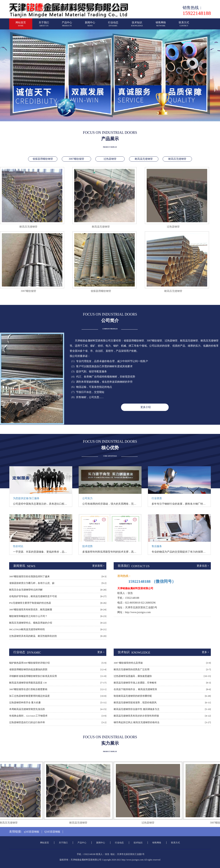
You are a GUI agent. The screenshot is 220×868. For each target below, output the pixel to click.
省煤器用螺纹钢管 (43, 159)
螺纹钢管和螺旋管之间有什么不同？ (28, 616)
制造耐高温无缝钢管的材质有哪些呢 (133, 696)
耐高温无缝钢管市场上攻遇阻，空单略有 (135, 683)
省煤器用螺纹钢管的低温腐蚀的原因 (28, 669)
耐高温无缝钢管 (144, 159)
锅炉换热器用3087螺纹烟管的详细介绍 (29, 663)
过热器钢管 (110, 159)
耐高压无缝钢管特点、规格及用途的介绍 (31, 623)
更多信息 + (203, 566)
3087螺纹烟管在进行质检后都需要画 (28, 689)
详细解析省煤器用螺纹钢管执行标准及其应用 (33, 676)
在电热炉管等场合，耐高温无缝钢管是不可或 (33, 596)
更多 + (101, 652)
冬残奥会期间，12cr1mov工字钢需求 (28, 716)
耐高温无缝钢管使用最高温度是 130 (28, 683)
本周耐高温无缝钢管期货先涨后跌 (27, 709)
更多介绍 (146, 407)
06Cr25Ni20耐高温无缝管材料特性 (27, 629)
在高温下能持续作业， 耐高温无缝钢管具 (135, 689)
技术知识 (137, 25)
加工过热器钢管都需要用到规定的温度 (29, 696)
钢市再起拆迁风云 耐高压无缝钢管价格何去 (137, 722)
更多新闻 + (98, 566)
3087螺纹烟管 (76, 159)
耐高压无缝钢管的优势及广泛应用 (132, 669)
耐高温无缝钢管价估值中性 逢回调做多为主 (137, 709)
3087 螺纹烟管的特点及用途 (128, 663)
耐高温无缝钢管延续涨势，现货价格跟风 (135, 703)
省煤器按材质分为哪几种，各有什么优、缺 (32, 583)
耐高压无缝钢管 (177, 159)
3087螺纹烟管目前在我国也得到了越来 (29, 576)
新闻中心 (90, 25)
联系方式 (184, 25)
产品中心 (67, 25)
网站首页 (21, 25)
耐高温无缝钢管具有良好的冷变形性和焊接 (136, 716)
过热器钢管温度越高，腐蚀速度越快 (133, 676)
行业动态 (113, 25)
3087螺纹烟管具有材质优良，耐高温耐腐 (31, 610)
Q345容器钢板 (52, 832)
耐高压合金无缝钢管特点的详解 (26, 590)
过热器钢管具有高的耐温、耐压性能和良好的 (33, 636)
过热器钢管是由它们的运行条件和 (27, 722)
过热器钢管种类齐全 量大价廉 (25, 703)
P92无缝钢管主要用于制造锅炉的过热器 (30, 603)
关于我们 (44, 25)
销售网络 (161, 25)
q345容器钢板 (32, 832)
